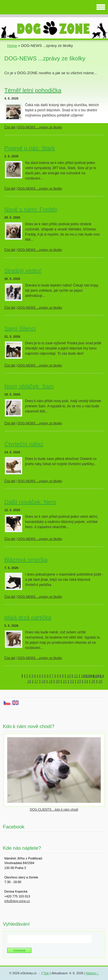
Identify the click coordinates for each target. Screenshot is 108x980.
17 (36, 681)
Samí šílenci (20, 328)
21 (65, 681)
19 (51, 681)
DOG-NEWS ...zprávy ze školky (40, 127)
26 (100, 681)
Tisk (46, 973)
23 (79, 681)
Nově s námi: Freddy (31, 209)
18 (43, 681)
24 (86, 681)
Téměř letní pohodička (33, 90)
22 (72, 681)
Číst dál (10, 127)
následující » (93, 676)
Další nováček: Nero (30, 502)
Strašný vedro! (23, 271)
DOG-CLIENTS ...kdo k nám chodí (54, 809)
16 (29, 681)
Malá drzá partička (28, 618)
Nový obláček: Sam (29, 386)
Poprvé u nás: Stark (30, 148)
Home (12, 46)
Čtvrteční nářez (24, 444)
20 (58, 681)
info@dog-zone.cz (17, 901)
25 (93, 681)
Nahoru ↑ (92, 973)
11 (76, 676)
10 (69, 676)
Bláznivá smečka (26, 560)
